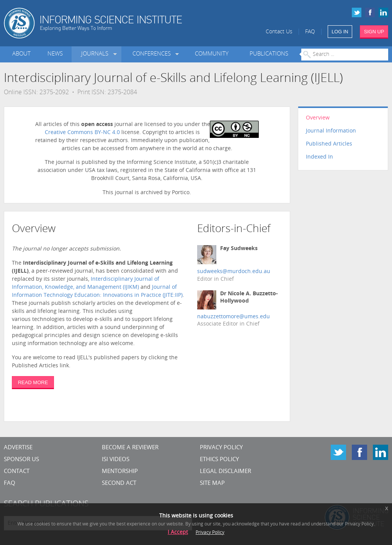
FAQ (310, 32)
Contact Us (279, 32)
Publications (269, 54)
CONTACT (17, 472)
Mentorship (120, 472)
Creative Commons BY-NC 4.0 (82, 133)
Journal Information (331, 131)
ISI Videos (116, 460)
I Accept (178, 533)
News (55, 54)
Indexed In (319, 157)
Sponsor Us (21, 460)
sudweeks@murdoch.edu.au (234, 272)
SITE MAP (212, 484)
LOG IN (340, 32)
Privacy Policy (221, 448)
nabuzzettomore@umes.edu (234, 317)
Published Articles (329, 144)
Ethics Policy (219, 460)
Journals (96, 54)
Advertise (18, 448)
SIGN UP (374, 32)
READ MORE (33, 382)
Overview (318, 118)
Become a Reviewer (130, 448)
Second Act (119, 484)
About (21, 54)
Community (212, 54)
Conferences (153, 54)
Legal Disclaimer (225, 472)
